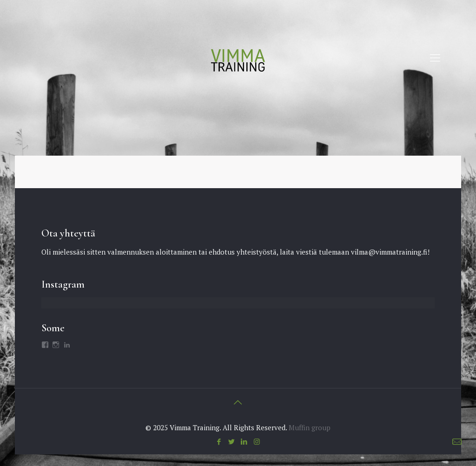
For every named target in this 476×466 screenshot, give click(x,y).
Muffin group (310, 427)
